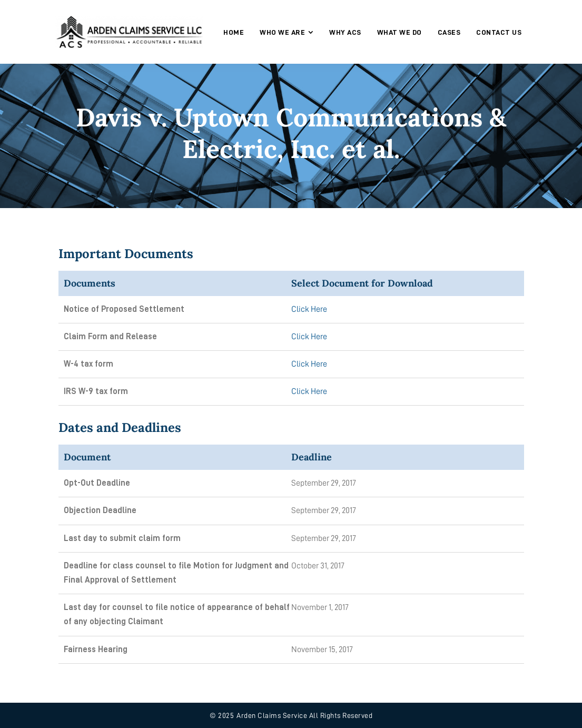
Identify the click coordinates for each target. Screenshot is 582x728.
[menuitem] (234, 32)
